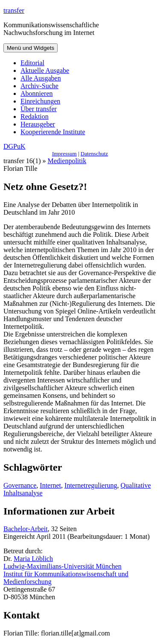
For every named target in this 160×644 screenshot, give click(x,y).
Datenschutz (94, 154)
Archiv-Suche (39, 86)
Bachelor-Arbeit (26, 529)
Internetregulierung (91, 485)
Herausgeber (38, 124)
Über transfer (39, 109)
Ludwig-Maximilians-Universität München (63, 566)
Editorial (32, 63)
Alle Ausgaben (41, 78)
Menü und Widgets (31, 48)
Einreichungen (40, 101)
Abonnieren (37, 93)
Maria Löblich (33, 559)
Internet (50, 485)
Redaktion (35, 116)
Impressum (64, 154)
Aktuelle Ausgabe (45, 70)
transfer (14, 10)
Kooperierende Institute (53, 132)
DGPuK (15, 146)
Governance (20, 485)
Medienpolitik (67, 161)
